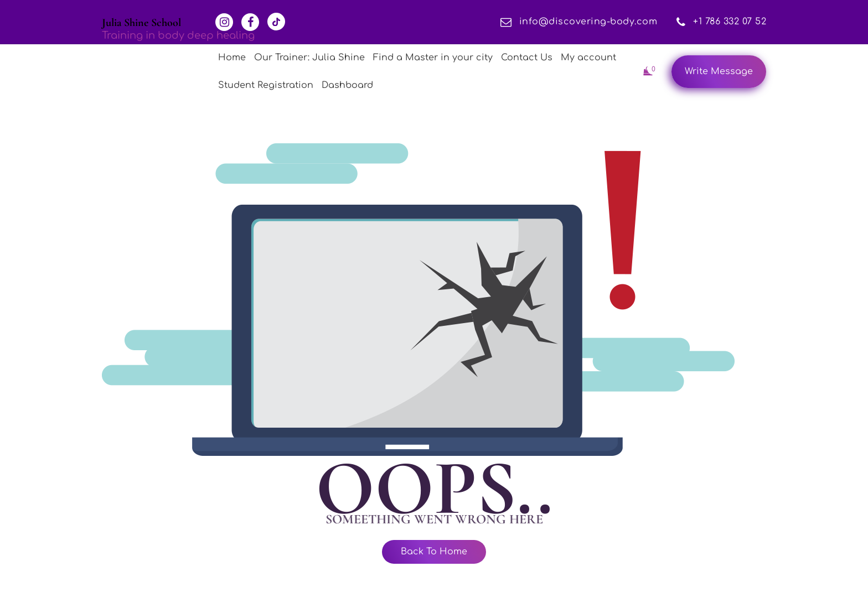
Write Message (719, 71)
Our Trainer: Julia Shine (309, 58)
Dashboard (347, 85)
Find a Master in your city (433, 58)
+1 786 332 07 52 (721, 22)
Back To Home (434, 552)
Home (232, 58)
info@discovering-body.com (579, 22)
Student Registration (266, 85)
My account (588, 58)
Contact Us (527, 58)
